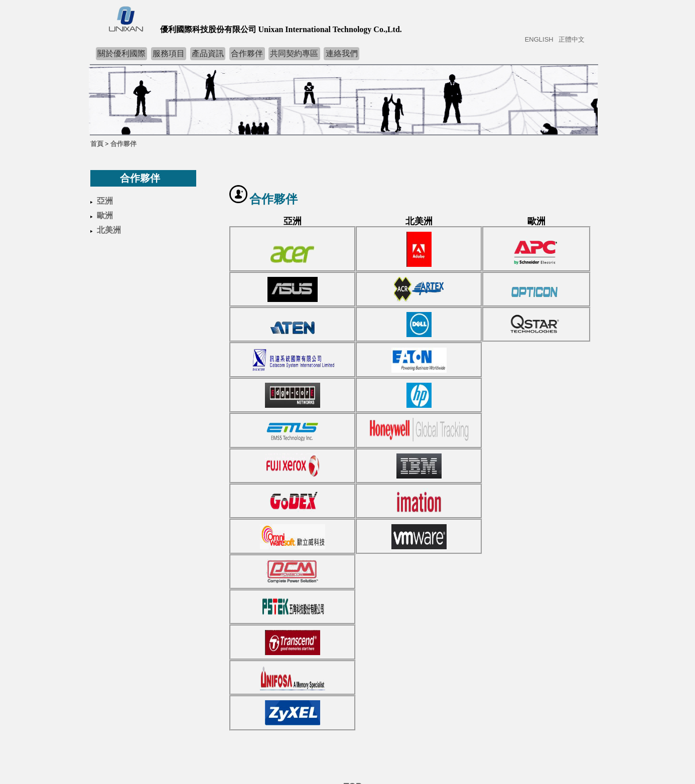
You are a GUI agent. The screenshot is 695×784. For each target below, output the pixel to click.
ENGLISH (539, 39)
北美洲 (109, 230)
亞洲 (105, 201)
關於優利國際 (121, 53)
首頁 (97, 144)
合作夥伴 (247, 53)
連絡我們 (342, 53)
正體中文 (572, 39)
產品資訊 (208, 53)
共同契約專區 (294, 53)
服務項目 (169, 53)
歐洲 (105, 215)
